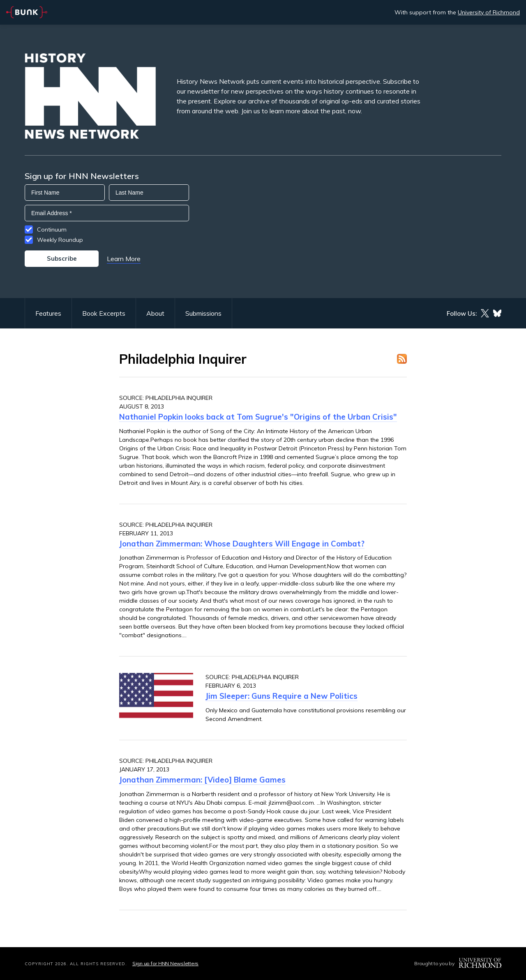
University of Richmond (489, 12)
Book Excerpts (104, 313)
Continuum (52, 230)
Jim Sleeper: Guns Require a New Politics (281, 696)
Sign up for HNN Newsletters (165, 963)
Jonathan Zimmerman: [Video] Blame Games (202, 780)
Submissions (203, 313)
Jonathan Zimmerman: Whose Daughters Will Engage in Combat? (242, 544)
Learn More (124, 259)
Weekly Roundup (60, 240)
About (155, 313)
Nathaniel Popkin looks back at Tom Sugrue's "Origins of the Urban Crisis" (258, 417)
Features (48, 313)
